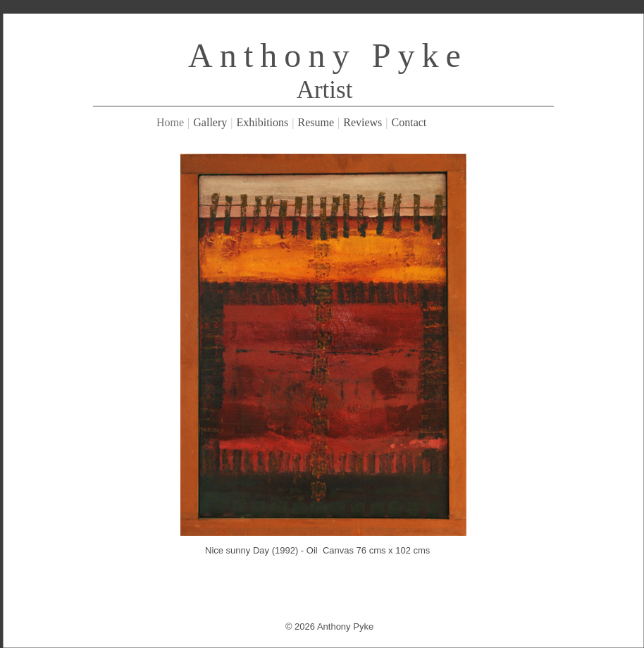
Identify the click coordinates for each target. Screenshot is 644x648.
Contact (409, 122)
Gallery (210, 122)
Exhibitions (263, 122)
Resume (316, 122)
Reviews (363, 122)
